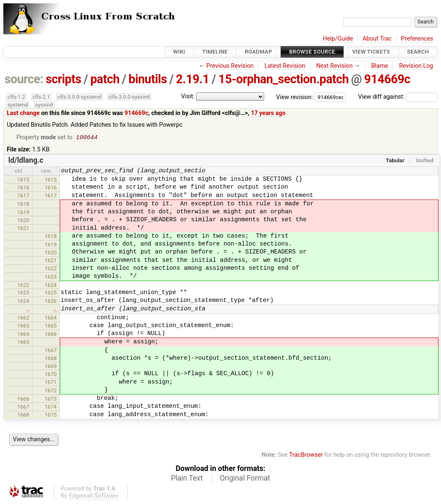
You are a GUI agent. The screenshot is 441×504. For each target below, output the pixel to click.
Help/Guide (338, 39)
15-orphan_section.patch (283, 79)
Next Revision (334, 66)
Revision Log (416, 66)
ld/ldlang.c (26, 161)
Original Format (245, 479)
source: (24, 79)
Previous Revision (230, 66)
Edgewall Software (93, 497)
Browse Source (312, 52)
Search (418, 52)
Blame (380, 66)
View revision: (295, 97)
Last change (23, 113)
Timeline (215, 52)
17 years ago (268, 113)
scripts (63, 79)
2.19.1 (193, 79)
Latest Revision (285, 66)
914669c (387, 79)
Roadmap (258, 52)
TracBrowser (306, 456)
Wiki (179, 52)
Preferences (417, 39)
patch (105, 79)
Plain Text (187, 479)
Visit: (188, 96)
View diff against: (398, 97)
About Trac (377, 39)
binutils (148, 79)
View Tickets (371, 52)
